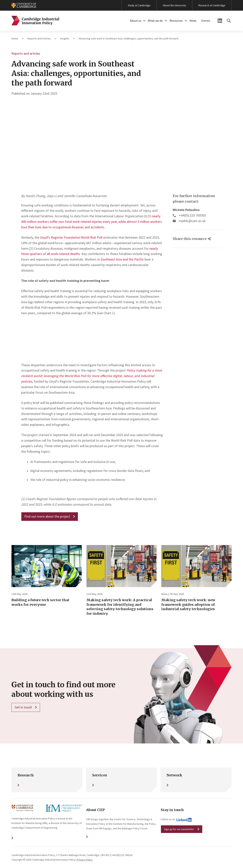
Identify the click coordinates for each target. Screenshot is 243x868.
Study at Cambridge (139, 5)
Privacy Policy (85, 860)
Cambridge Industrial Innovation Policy (35, 21)
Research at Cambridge (212, 5)
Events (206, 21)
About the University (174, 5)
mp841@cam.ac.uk (192, 221)
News (193, 21)
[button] (144, 21)
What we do (155, 21)
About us (136, 21)
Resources (176, 21)
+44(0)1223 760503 (192, 215)
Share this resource (190, 239)
